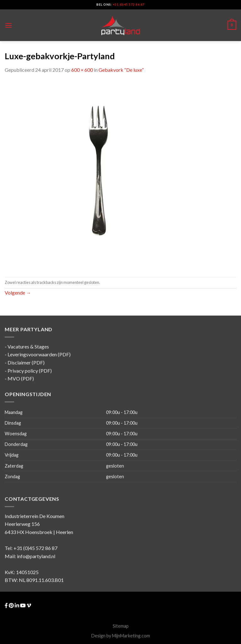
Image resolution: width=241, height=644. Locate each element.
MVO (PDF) (21, 378)
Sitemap (121, 626)
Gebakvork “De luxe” (121, 70)
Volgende (18, 293)
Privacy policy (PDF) (30, 371)
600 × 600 (82, 70)
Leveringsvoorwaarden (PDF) (39, 354)
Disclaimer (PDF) (26, 362)
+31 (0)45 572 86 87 (129, 5)
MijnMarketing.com (131, 636)
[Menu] (8, 25)
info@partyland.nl (36, 556)
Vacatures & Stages (28, 346)
